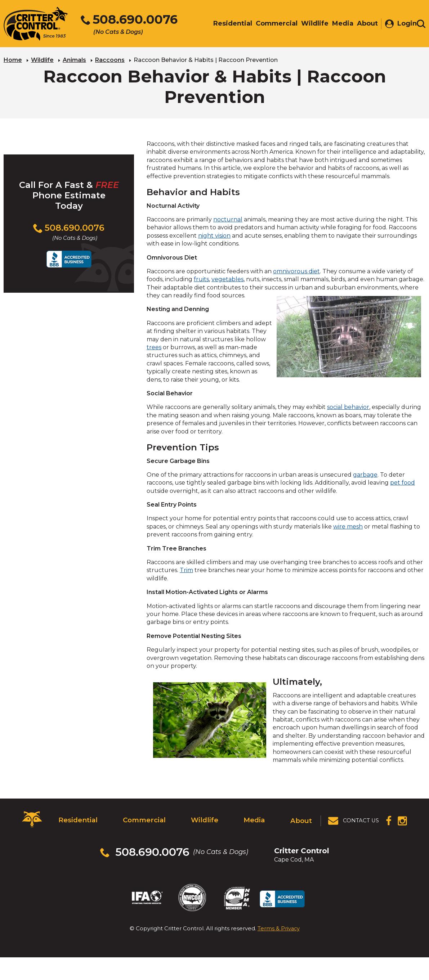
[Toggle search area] (421, 24)
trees (154, 347)
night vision (214, 235)
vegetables (227, 279)
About (302, 819)
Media (254, 819)
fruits (201, 279)
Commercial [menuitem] (273, 24)
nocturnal (228, 219)
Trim (186, 570)
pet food (403, 482)
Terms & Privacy (279, 919)
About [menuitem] (364, 24)
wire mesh (348, 526)
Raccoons (110, 60)
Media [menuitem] (339, 24)
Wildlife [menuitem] (311, 24)
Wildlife (42, 60)
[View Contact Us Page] (354, 819)
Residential (77, 819)
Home (13, 60)
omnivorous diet (296, 271)
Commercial (143, 819)
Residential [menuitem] (229, 24)
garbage (365, 474)
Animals (74, 60)
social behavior (348, 407)
